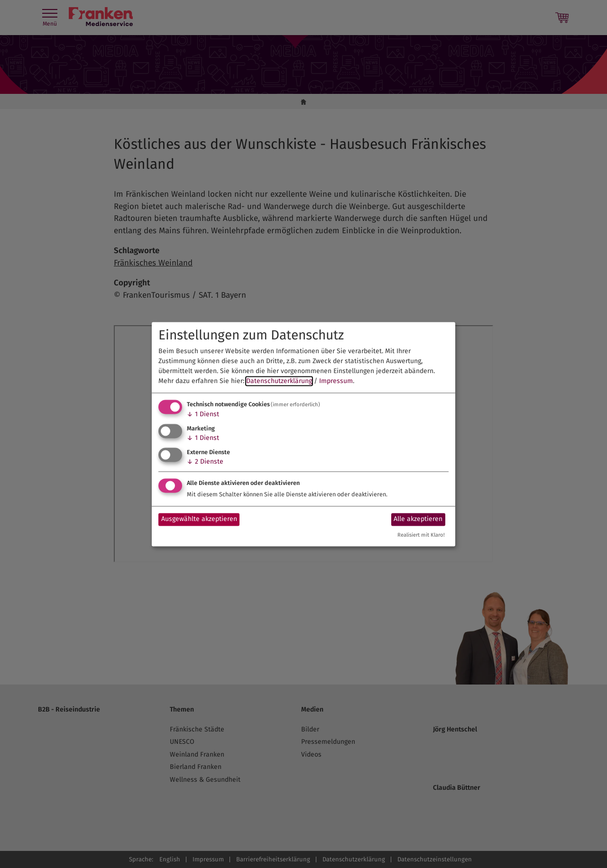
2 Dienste (205, 461)
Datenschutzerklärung (279, 381)
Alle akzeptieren (418, 519)
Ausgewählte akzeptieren (199, 519)
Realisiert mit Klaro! (421, 535)
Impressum (336, 381)
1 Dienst (203, 415)
